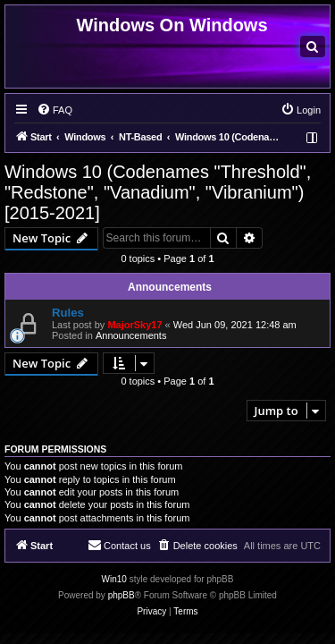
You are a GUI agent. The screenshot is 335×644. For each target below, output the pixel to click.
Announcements (131, 335)
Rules (68, 313)
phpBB (121, 595)
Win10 (114, 579)
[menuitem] (313, 47)
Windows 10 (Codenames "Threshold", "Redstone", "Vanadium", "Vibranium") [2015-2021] (158, 192)
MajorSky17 (134, 325)
